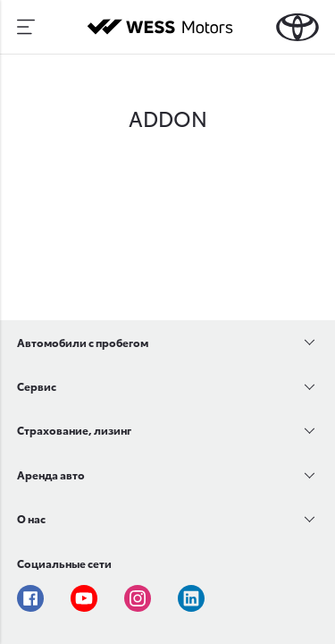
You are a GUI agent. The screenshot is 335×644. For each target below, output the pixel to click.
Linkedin (191, 598)
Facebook (30, 598)
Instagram (138, 598)
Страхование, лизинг (74, 430)
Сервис (37, 386)
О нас (31, 518)
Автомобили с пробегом (83, 342)
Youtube (84, 598)
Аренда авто (51, 475)
